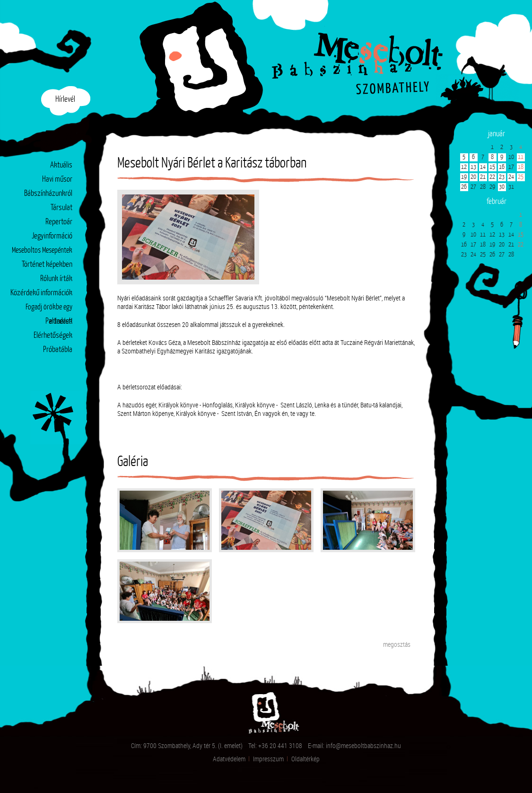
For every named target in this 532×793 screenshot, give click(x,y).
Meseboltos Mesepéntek (42, 251)
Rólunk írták (56, 279)
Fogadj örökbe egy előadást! (49, 309)
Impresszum (268, 759)
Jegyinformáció (52, 236)
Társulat (61, 208)
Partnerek (59, 322)
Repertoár (59, 222)
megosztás (397, 644)
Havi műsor (57, 180)
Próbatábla (58, 350)
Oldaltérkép (305, 759)
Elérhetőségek (53, 336)
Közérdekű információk (41, 293)
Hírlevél (65, 100)
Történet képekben (47, 265)
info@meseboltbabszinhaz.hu (363, 745)
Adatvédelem (229, 759)
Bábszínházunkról (48, 194)
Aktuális (61, 165)
